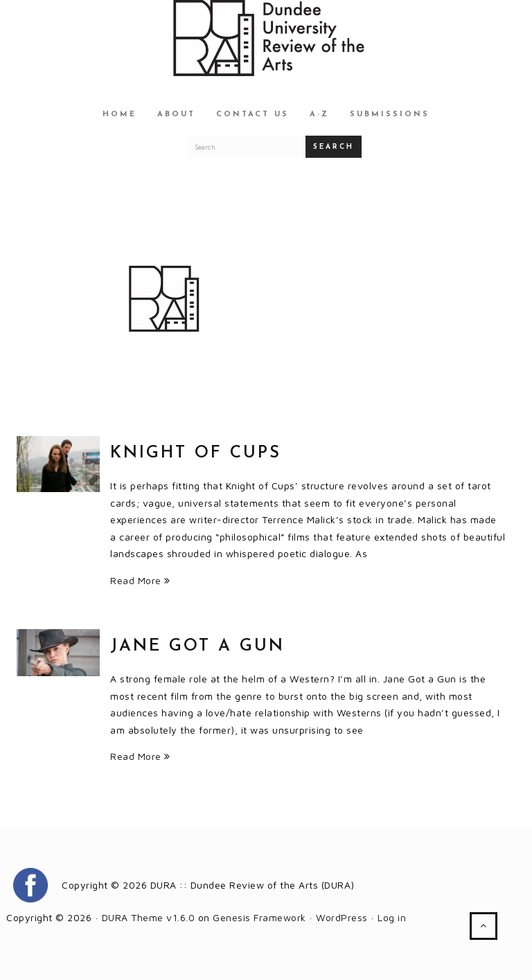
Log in (392, 917)
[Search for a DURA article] (247, 147)
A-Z (319, 115)
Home (119, 115)
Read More (140, 580)
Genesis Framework (259, 917)
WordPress (342, 917)
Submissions (390, 115)
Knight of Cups (196, 453)
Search (334, 147)
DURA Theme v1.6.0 (149, 917)
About (176, 115)
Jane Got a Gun (197, 646)
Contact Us (252, 115)
